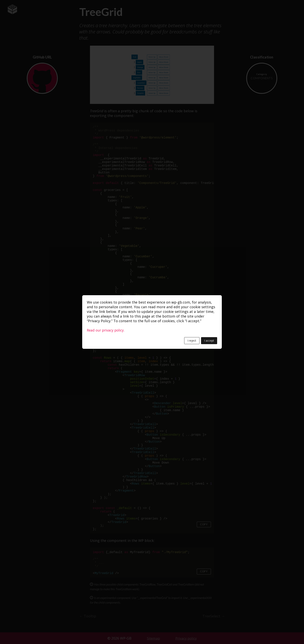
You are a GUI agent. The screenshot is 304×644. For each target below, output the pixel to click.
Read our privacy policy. (107, 330)
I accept (209, 341)
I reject (192, 341)
